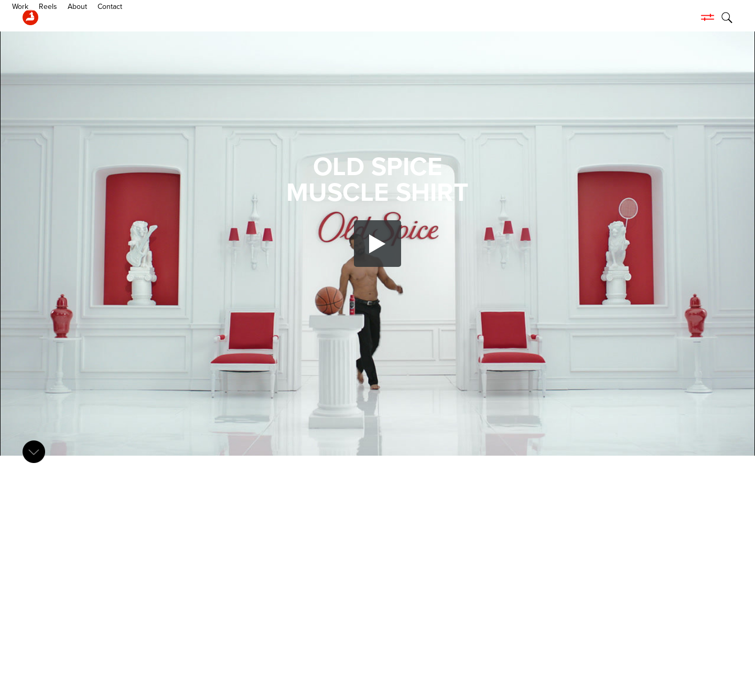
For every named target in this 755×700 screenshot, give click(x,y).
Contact (152, 17)
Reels (90, 17)
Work (62, 17)
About (119, 17)
